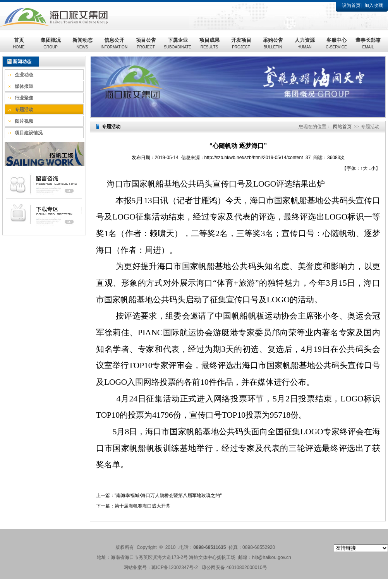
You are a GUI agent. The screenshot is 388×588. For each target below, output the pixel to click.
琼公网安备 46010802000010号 (234, 567)
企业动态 (24, 75)
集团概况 (51, 43)
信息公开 (114, 43)
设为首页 (351, 5)
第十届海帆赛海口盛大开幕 (142, 506)
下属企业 (178, 43)
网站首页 (342, 127)
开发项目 (241, 43)
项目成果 (209, 43)
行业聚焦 (24, 98)
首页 (19, 43)
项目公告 (146, 43)
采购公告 (273, 43)
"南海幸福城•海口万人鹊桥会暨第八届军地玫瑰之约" (168, 495)
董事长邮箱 (368, 43)
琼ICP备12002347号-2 (175, 567)
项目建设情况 (29, 133)
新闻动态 (82, 43)
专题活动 (24, 110)
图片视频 (24, 121)
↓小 (372, 168)
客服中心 (336, 43)
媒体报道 (24, 86)
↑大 (364, 168)
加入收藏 (374, 5)
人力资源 (305, 43)
